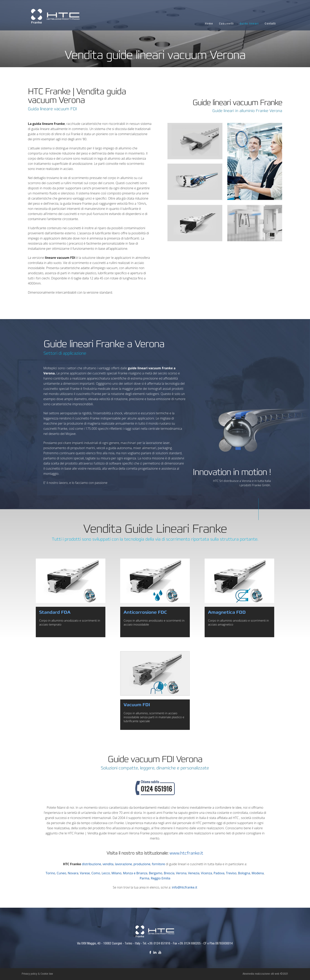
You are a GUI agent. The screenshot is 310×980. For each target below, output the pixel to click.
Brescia (169, 873)
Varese (85, 873)
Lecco (106, 873)
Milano (117, 873)
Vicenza (206, 873)
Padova (219, 873)
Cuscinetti (226, 24)
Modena (258, 873)
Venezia (194, 873)
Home (209, 24)
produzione (142, 864)
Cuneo (61, 873)
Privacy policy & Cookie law (37, 974)
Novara (73, 873)
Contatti (270, 24)
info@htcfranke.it (184, 887)
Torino (50, 873)
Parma (144, 878)
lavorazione (124, 864)
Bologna (244, 873)
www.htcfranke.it (186, 853)
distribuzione (91, 864)
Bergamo (156, 873)
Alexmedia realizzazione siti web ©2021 (265, 974)
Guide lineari (249, 24)
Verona (181, 873)
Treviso (231, 873)
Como (96, 873)
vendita (108, 864)
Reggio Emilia (161, 878)
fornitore (158, 864)
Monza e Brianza (135, 873)
